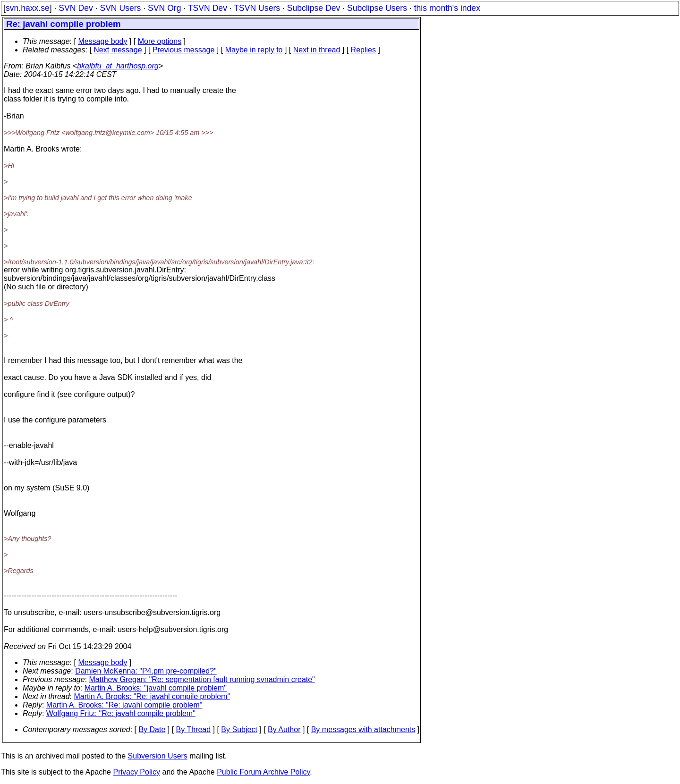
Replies (363, 50)
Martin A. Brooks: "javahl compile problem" (156, 688)
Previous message (184, 50)
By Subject (239, 729)
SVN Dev (76, 8)
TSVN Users (257, 8)
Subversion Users (158, 756)
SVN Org (164, 8)
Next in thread (317, 50)
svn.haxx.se (28, 8)
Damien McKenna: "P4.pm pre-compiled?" (146, 671)
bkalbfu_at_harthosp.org (118, 66)
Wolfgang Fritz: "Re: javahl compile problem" (121, 713)
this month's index (447, 8)
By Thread (194, 729)
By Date (152, 729)
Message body (102, 41)
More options (160, 41)
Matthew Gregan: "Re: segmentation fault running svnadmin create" (202, 679)
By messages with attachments (363, 729)
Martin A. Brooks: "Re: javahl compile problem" (152, 696)
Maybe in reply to (254, 50)
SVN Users (120, 8)
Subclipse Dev (314, 8)
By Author (284, 729)
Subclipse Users (377, 8)
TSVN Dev (208, 8)
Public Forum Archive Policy (263, 772)
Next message (118, 50)
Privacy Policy (136, 772)
